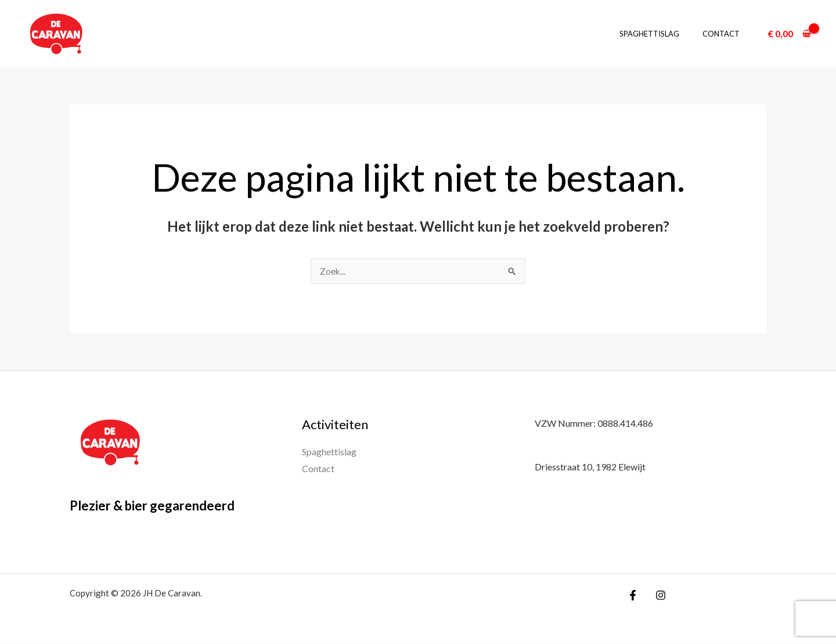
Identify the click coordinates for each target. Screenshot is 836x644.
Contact (725, 34)
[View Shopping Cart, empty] (789, 34)
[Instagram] (658, 596)
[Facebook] (633, 596)
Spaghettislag (662, 34)
